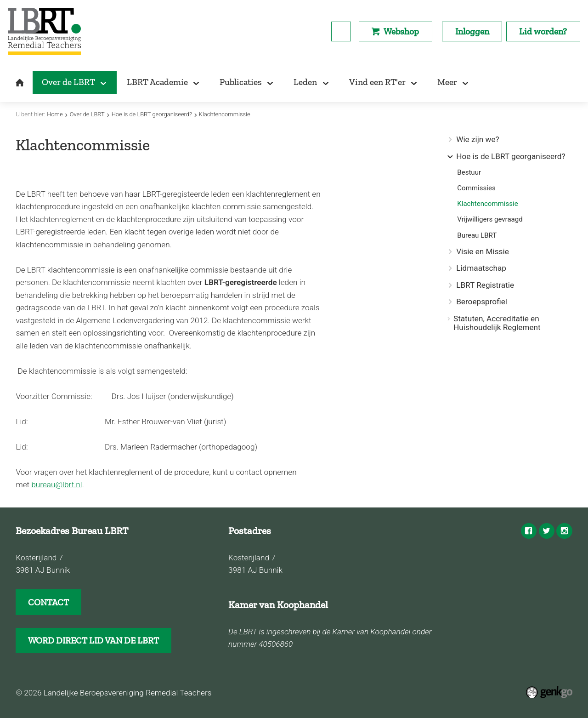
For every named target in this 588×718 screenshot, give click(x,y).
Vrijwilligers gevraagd (490, 219)
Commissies (476, 188)
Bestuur (469, 173)
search (341, 31)
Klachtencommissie (225, 114)
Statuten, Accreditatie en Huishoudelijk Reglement (497, 323)
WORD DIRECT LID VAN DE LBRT (93, 641)
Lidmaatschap (481, 268)
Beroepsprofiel (482, 302)
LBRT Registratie (485, 285)
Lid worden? (543, 31)
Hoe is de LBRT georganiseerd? (152, 114)
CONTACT (48, 602)
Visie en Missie (483, 252)
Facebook (529, 531)
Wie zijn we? (478, 140)
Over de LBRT (87, 114)
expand (450, 157)
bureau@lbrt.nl (57, 484)
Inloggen (472, 31)
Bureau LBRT (477, 236)
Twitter (547, 531)
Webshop (401, 31)
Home (55, 114)
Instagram (564, 531)
